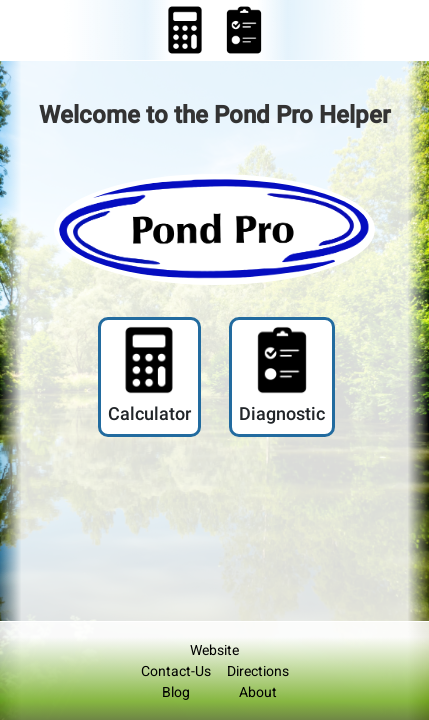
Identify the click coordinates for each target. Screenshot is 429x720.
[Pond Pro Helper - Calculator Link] (185, 29)
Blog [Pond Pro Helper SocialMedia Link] (176, 692)
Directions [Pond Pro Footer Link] (258, 671)
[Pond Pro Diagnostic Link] (244, 29)
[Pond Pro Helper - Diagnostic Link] (282, 377)
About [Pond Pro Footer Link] (258, 692)
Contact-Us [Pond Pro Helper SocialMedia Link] (176, 671)
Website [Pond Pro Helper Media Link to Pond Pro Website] (214, 650)
